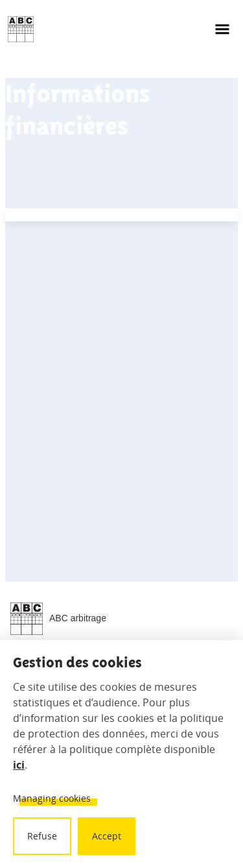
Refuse (42, 836)
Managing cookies (52, 798)
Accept (107, 836)
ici (19, 765)
